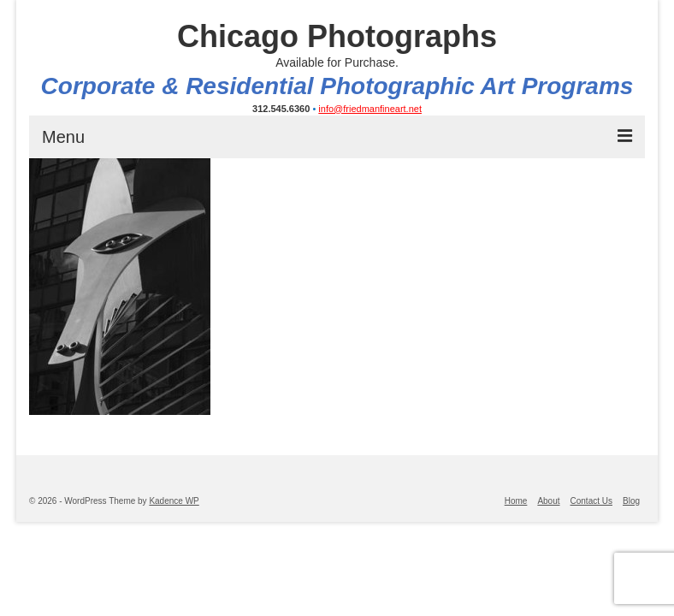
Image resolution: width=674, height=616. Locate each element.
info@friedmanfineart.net (370, 109)
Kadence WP (174, 501)
